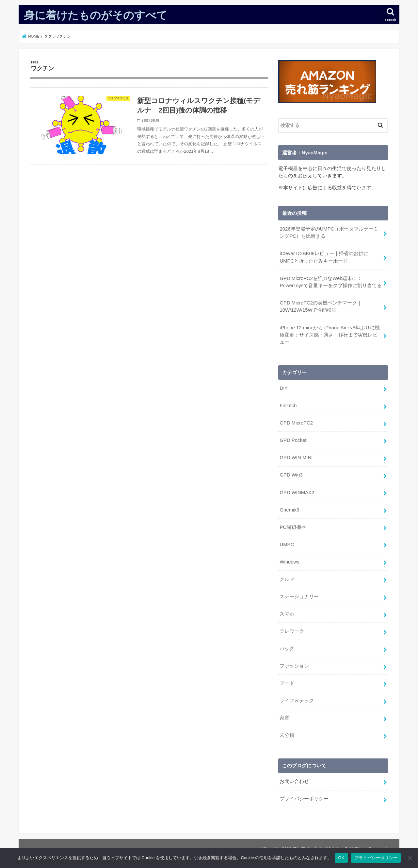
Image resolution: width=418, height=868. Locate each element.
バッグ (287, 647)
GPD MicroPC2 (296, 423)
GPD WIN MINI (296, 457)
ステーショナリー (299, 595)
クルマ (287, 578)
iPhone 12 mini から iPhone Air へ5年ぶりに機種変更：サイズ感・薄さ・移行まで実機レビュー (330, 334)
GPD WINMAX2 (297, 492)
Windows (289, 561)
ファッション (294, 665)
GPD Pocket (293, 440)
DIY (284, 388)
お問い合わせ (294, 780)
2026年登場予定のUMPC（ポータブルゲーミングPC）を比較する (329, 233)
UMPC (287, 544)
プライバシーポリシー (304, 797)
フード (287, 682)
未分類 (287, 734)
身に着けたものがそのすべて (96, 15)
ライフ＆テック (297, 699)
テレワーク (292, 630)
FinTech (288, 405)
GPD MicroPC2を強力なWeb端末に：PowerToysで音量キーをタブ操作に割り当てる (331, 282)
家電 (284, 717)
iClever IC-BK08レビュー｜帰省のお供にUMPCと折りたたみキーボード (324, 257)
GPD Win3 (291, 474)
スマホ (287, 613)
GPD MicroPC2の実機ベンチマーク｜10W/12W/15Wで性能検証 (321, 306)
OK (341, 858)
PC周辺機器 (293, 526)
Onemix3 (289, 509)
